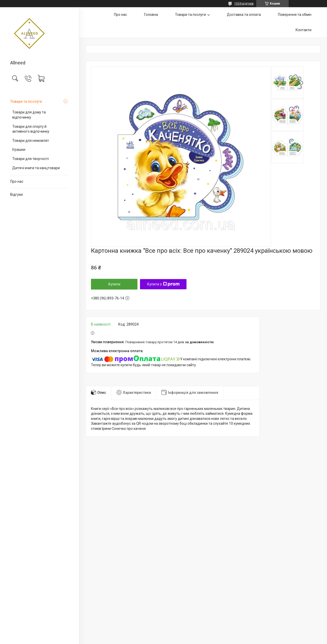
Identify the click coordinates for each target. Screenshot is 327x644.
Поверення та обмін (295, 15)
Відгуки (16, 194)
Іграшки (19, 149)
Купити (114, 284)
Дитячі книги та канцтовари (36, 168)
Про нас (17, 181)
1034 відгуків (244, 4)
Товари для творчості (31, 159)
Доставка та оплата (244, 15)
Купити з (163, 284)
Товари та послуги (26, 101)
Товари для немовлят (31, 141)
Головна (151, 15)
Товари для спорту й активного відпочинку (31, 129)
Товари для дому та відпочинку (29, 115)
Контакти (303, 30)
